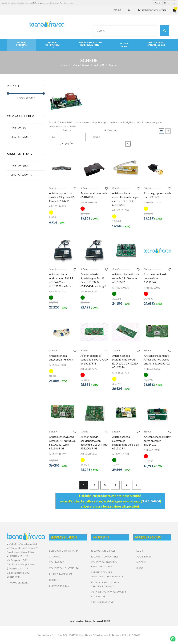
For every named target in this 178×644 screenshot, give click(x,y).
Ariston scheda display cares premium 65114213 (157, 441)
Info (173, 3)
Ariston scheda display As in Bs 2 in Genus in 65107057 (126, 278)
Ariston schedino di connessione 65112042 (155, 278)
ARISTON (19, 128)
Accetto (157, 3)
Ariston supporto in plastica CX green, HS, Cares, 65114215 (62, 197)
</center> (152, 584)
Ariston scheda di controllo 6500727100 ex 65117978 (94, 359)
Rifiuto (166, 3)
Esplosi (117, 10)
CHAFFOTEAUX (21, 137)
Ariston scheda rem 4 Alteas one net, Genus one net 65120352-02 (157, 359)
